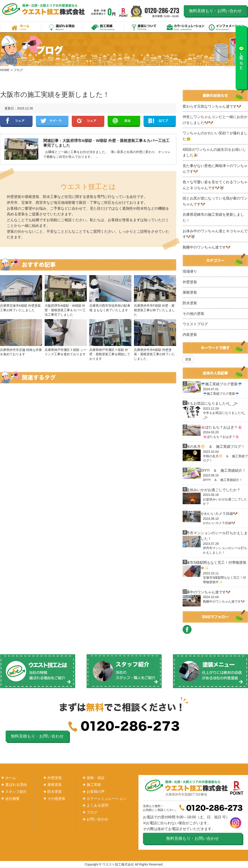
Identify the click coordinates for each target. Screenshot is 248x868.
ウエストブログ (195, 324)
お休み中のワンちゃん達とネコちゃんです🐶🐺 (215, 234)
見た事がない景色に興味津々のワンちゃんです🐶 (215, 169)
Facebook (16, 121)
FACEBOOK (187, 629)
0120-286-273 (162, 13)
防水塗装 (190, 303)
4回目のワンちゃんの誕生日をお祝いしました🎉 (214, 152)
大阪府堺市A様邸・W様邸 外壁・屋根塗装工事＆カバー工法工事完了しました (65, 310)
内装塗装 (190, 335)
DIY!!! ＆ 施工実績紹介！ (223, 470)
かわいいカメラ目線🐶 (219, 514)
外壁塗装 (190, 282)
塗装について (145, 27)
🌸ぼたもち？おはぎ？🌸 (221, 427)
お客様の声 (96, 792)
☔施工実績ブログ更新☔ (221, 384)
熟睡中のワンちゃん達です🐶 (207, 247)
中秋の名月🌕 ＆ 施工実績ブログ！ (214, 447)
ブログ (92, 812)
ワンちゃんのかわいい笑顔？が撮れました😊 (215, 136)
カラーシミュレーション (186, 27)
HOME (5, 70)
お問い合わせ (97, 819)
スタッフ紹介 (16, 792)
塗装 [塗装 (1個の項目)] (188, 359)
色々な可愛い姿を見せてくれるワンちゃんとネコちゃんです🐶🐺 (215, 185)
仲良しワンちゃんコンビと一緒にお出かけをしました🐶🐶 (215, 120)
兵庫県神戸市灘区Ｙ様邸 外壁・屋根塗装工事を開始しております (110, 354)
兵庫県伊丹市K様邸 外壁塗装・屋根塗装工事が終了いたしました (154, 354)
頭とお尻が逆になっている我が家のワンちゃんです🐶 (215, 201)
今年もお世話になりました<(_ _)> (210, 403)
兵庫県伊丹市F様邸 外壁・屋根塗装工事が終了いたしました (154, 310)
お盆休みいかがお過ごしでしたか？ (211, 490)
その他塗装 (56, 799)
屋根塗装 (190, 292)
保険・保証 (96, 778)
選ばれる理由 (62, 27)
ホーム (21, 27)
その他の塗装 (193, 314)
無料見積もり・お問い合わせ (215, 11)
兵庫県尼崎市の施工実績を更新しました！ (213, 217)
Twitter (52, 121)
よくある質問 (97, 805)
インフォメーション (227, 27)
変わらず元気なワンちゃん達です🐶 (212, 106)
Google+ (88, 121)
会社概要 (12, 799)
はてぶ (160, 121)
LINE (124, 121)
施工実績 (103, 27)
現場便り (190, 271)
